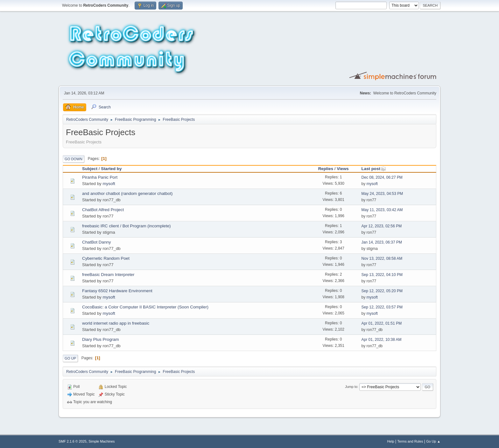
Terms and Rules (410, 441)
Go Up (70, 358)
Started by (111, 169)
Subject (90, 169)
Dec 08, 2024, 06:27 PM (382, 177)
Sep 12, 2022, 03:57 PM (382, 307)
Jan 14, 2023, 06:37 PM (382, 242)
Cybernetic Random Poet (106, 258)
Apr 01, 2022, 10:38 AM (382, 340)
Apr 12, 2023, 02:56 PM (382, 226)
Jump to (351, 387)
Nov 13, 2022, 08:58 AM (382, 258)
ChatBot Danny (96, 242)
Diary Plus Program (101, 339)
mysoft (109, 184)
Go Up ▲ (433, 441)
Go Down (74, 159)
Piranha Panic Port (100, 177)
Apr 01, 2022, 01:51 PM (382, 323)
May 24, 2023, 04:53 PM (382, 194)
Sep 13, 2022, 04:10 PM (382, 275)
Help (391, 441)
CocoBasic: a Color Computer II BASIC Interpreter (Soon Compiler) (145, 307)
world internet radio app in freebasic (116, 323)
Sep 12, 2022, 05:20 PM (382, 291)
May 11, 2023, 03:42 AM (382, 210)
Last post (374, 169)
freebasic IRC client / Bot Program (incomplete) (127, 226)
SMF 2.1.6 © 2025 (73, 441)
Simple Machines (102, 441)
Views (343, 169)
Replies (326, 169)
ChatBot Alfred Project (103, 210)
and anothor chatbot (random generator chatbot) (127, 193)
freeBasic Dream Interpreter (108, 275)
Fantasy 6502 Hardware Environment (117, 291)
